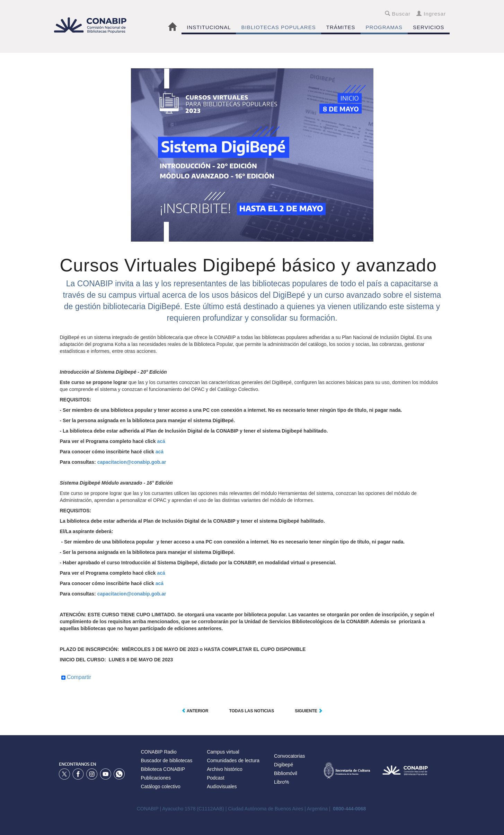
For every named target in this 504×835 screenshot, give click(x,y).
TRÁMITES (341, 27)
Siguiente (309, 711)
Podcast (216, 778)
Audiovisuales (222, 786)
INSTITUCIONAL (209, 27)
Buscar (398, 14)
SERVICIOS (428, 27)
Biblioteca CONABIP (163, 769)
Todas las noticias (251, 711)
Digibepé (284, 765)
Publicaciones (156, 778)
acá (161, 441)
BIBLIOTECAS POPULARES (278, 27)
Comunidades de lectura (233, 760)
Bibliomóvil (286, 773)
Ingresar (431, 14)
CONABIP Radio (159, 752)
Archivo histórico (225, 769)
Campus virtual (223, 752)
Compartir (76, 677)
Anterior (195, 711)
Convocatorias (290, 756)
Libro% (282, 782)
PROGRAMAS (384, 27)
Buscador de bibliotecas (167, 760)
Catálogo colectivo (161, 786)
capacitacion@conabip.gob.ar (132, 462)
